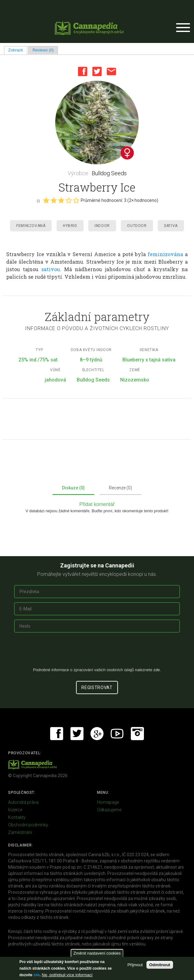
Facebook (83, 71)
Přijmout (135, 965)
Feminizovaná (31, 226)
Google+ (97, 734)
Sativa (171, 226)
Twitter (97, 71)
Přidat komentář (97, 504)
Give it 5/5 (76, 200)
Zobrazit (18, 50)
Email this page (111, 71)
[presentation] (97, 652)
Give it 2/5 (54, 200)
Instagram (137, 734)
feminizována (165, 254)
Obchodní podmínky (28, 825)
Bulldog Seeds (109, 173)
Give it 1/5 (46, 200)
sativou (51, 269)
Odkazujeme (109, 810)
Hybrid (70, 226)
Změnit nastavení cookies (97, 953)
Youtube (117, 734)
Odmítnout (160, 965)
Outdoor (137, 226)
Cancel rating (38, 201)
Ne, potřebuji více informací (67, 975)
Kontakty (17, 817)
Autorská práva (23, 802)
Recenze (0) (120, 488)
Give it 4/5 (69, 200)
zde (37, 975)
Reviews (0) (43, 50)
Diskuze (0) (73, 488)
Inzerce (15, 810)
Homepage (108, 802)
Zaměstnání (20, 832)
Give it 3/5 (61, 200)
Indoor (102, 226)
